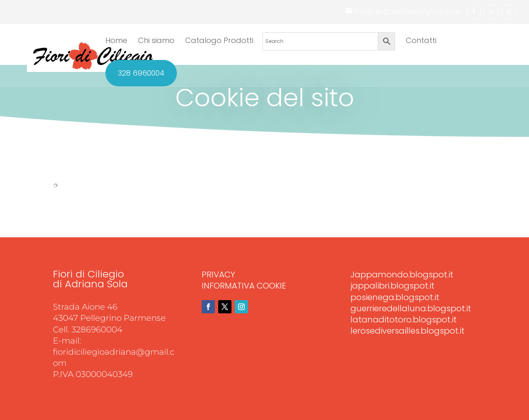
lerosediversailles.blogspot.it (407, 331)
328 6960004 (141, 73)
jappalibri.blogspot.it (392, 286)
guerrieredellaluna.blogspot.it (411, 308)
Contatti (421, 42)
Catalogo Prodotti (219, 42)
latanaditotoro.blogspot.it (404, 320)
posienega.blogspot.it (395, 297)
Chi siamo (156, 42)
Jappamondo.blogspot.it (402, 274)
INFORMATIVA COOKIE (244, 286)
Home (116, 42)
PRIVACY (218, 274)
